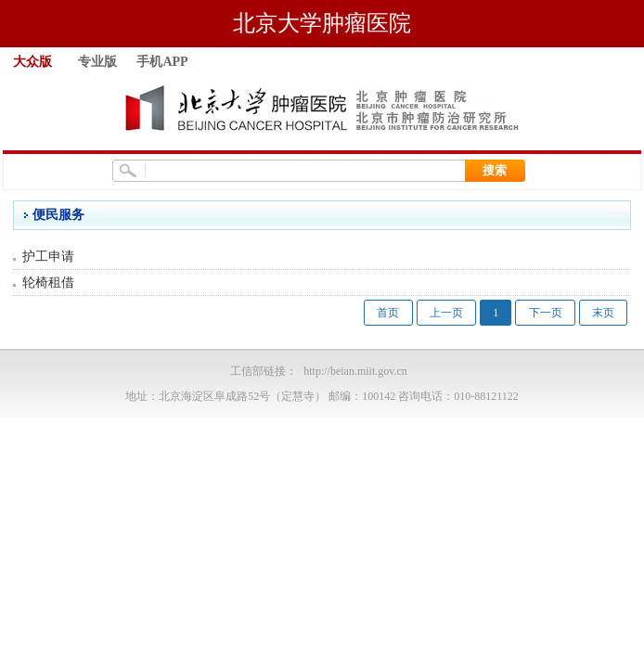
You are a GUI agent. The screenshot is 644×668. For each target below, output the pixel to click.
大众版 (32, 62)
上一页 (446, 313)
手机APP (162, 62)
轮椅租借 (48, 283)
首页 (388, 313)
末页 (603, 313)
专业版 (97, 62)
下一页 (546, 313)
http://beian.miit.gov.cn (355, 371)
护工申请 (48, 257)
